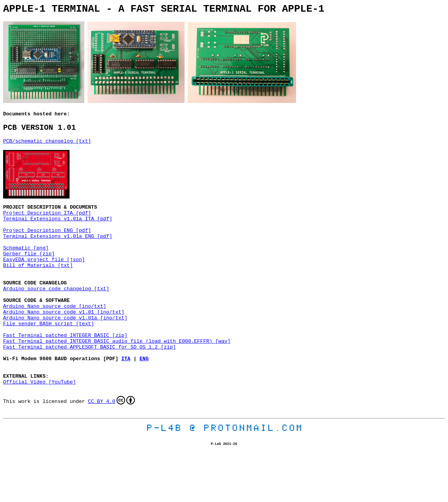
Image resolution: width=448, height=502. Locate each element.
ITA (126, 399)
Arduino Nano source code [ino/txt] (55, 336)
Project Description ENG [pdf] (47, 245)
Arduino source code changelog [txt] (56, 315)
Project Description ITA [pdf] (47, 224)
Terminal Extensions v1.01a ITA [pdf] (58, 231)
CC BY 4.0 (111, 446)
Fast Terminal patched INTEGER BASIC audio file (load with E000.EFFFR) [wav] (117, 378)
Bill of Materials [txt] (38, 287)
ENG (144, 399)
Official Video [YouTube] (39, 427)
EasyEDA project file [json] (44, 280)
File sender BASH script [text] (49, 357)
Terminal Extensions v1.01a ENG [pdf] (58, 252)
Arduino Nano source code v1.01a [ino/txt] (65, 350)
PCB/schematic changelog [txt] (47, 147)
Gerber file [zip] (29, 273)
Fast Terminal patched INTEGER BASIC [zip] (65, 371)
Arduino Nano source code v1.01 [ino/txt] (64, 343)
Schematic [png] (26, 266)
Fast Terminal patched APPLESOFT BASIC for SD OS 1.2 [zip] (90, 385)
